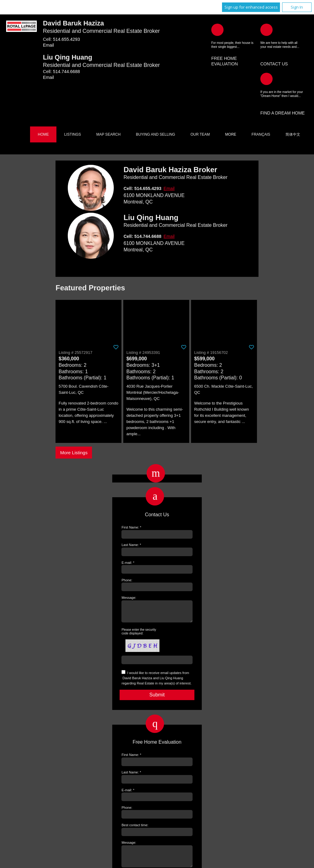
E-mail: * (128, 563)
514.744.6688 (67, 72)
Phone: (127, 580)
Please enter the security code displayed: (139, 635)
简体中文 (293, 134)
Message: (129, 598)
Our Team (200, 134)
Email (48, 45)
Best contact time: (135, 829)
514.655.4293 (67, 39)
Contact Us (274, 64)
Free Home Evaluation (225, 61)
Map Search (108, 134)
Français (261, 134)
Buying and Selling (155, 134)
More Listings (74, 453)
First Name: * (131, 527)
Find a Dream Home (283, 113)
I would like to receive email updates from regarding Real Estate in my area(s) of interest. (156, 682)
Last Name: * (131, 545)
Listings (73, 134)
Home (43, 134)
